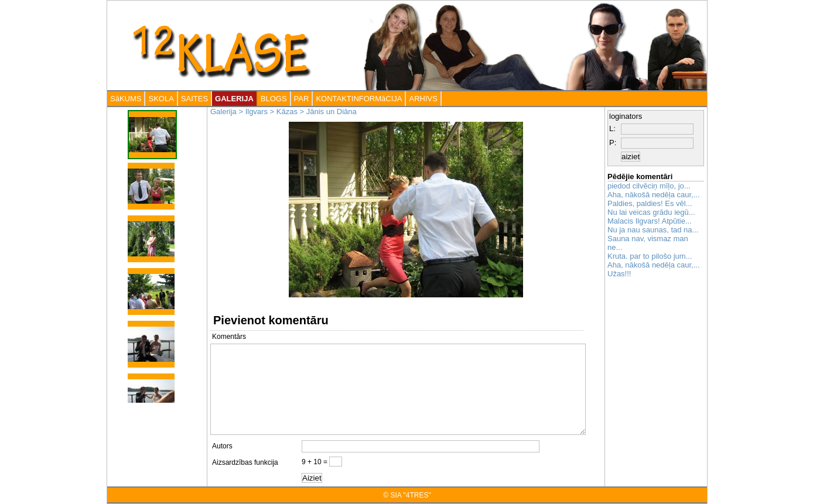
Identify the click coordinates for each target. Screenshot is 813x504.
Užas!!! (619, 274)
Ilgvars (257, 112)
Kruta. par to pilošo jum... (650, 256)
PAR (302, 99)
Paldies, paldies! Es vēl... (650, 203)
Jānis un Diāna (332, 112)
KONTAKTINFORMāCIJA (359, 99)
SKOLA (161, 99)
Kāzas (287, 112)
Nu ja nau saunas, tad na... (653, 230)
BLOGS (274, 99)
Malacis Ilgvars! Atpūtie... (650, 221)
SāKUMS (126, 99)
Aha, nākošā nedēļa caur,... (654, 195)
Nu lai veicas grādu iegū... (651, 212)
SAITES (194, 99)
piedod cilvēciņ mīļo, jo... (649, 186)
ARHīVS (423, 99)
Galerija (223, 112)
